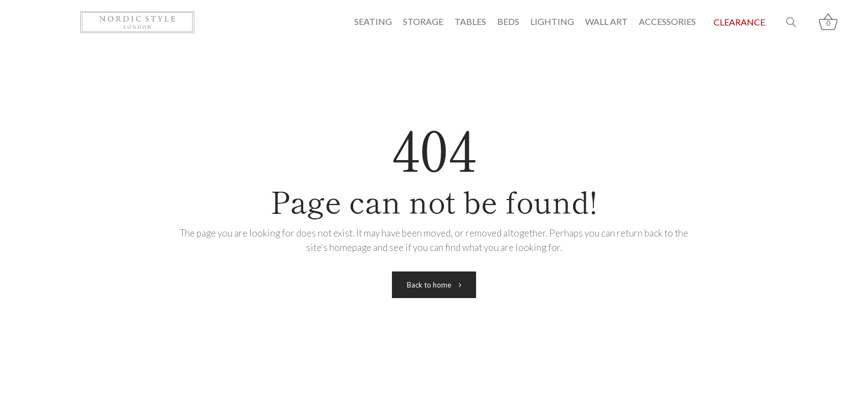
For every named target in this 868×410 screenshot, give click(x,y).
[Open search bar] (791, 22)
